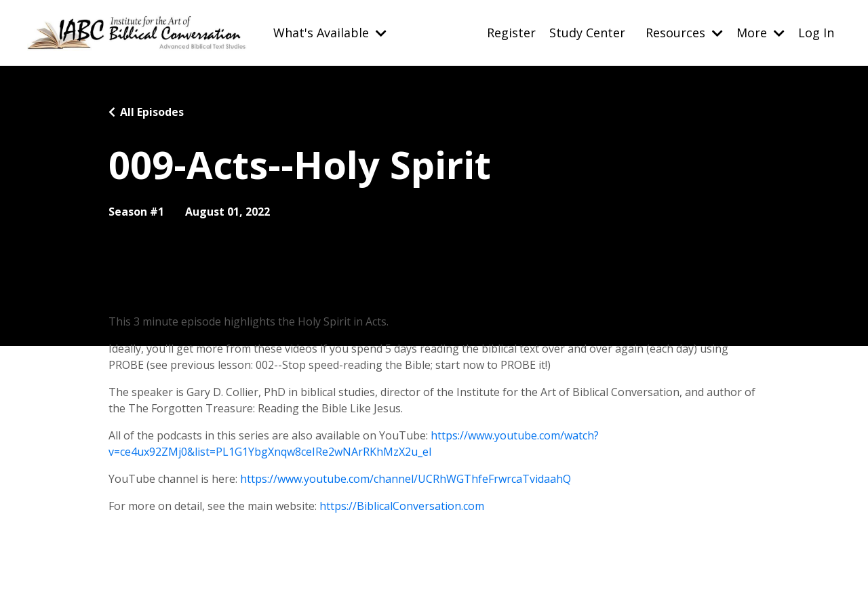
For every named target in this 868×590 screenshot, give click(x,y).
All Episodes (152, 112)
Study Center (587, 33)
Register (511, 33)
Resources (684, 33)
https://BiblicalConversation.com (402, 506)
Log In (816, 33)
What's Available (330, 33)
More (761, 33)
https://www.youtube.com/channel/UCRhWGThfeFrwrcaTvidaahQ (406, 479)
